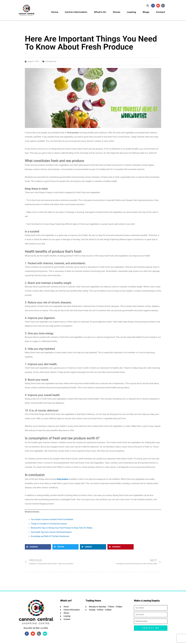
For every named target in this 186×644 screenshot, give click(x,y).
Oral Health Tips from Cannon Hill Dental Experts (52, 532)
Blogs (146, 12)
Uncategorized (51, 61)
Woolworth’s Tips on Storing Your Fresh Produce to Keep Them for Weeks (63, 528)
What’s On (100, 12)
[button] (146, 6)
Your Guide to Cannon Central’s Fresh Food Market (53, 519)
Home (55, 12)
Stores (117, 12)
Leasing (131, 12)
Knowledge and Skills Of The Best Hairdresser (51, 536)
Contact (161, 12)
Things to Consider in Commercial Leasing (50, 524)
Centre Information (76, 12)
